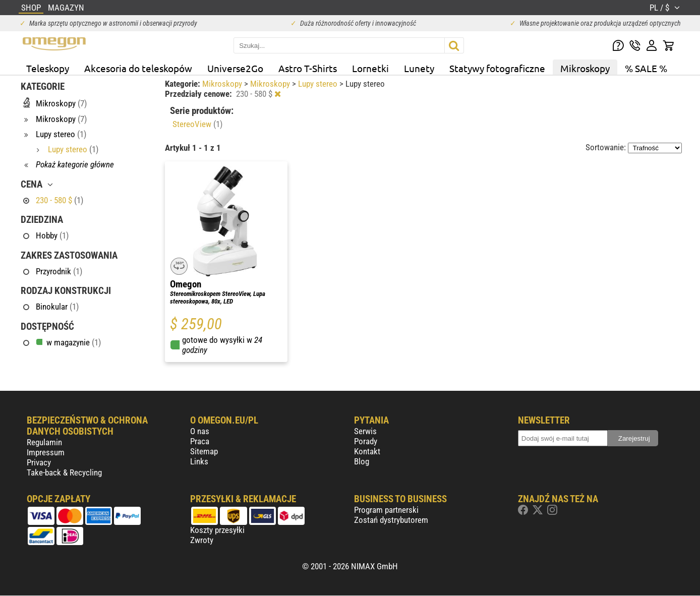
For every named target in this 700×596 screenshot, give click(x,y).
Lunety (419, 68)
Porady (366, 441)
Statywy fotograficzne (497, 68)
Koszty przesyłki (217, 530)
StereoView (197, 124)
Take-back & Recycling (64, 472)
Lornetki (370, 68)
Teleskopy (48, 68)
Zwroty (202, 540)
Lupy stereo (319, 84)
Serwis (365, 431)
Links (199, 461)
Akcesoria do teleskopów (138, 68)
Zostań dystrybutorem (391, 520)
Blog (362, 461)
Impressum (46, 452)
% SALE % (646, 68)
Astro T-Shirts (308, 68)
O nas (200, 431)
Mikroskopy (585, 68)
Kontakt (367, 451)
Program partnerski (386, 510)
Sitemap (204, 451)
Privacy (39, 462)
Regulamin (44, 442)
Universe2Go (235, 68)
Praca (200, 441)
